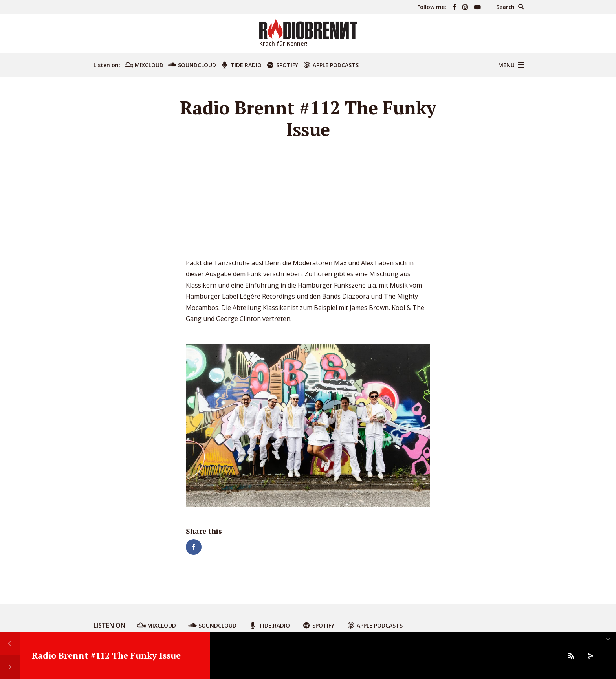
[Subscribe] (571, 655)
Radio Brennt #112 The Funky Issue (106, 655)
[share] (590, 655)
